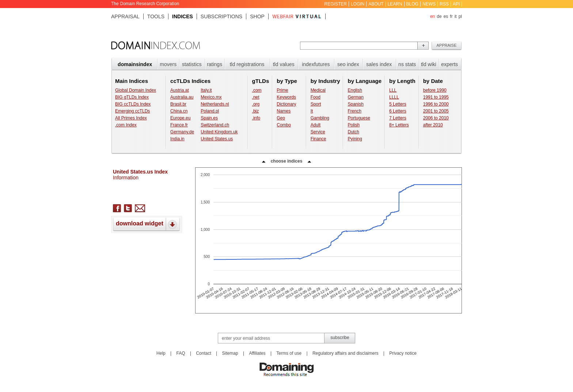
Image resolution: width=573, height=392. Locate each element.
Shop (257, 16)
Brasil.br (178, 104)
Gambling (320, 118)
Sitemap (230, 353)
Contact (203, 353)
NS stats (407, 64)
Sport (316, 104)
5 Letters (398, 104)
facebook (117, 208)
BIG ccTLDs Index (133, 104)
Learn (395, 4)
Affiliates (257, 353)
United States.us (217, 139)
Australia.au (182, 97)
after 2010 (433, 125)
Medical (318, 90)
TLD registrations (247, 64)
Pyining (355, 139)
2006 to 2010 (436, 118)
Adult (316, 125)
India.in (177, 139)
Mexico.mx (211, 97)
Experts (449, 64)
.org (256, 104)
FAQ (181, 353)
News (429, 4)
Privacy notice (403, 353)
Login (358, 4)
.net (256, 97)
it (456, 16)
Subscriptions (221, 16)
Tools (156, 16)
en (432, 16)
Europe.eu (180, 118)
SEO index (348, 64)
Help (161, 353)
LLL (393, 90)
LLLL (394, 97)
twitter (128, 208)
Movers (168, 64)
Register (336, 4)
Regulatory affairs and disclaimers (346, 353)
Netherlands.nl (215, 104)
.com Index (126, 125)
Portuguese (359, 118)
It (312, 111)
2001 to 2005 (436, 111)
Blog (412, 4)
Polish (354, 125)
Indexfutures (316, 64)
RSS (444, 4)
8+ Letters (399, 125)
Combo (284, 125)
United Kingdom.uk (219, 132)
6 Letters (398, 111)
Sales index (379, 64)
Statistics (192, 64)
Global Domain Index (136, 90)
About (376, 4)
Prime (282, 90)
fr (451, 16)
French (354, 111)
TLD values (284, 64)
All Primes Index (131, 118)
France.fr (179, 125)
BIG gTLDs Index (132, 97)
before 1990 (435, 90)
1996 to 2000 (436, 104)
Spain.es (209, 118)
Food (316, 97)
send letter (140, 208)
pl (460, 16)
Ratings (215, 64)
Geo (281, 118)
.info (256, 118)
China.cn (179, 111)
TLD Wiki (429, 64)
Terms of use (289, 353)
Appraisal (125, 16)
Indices (183, 16)
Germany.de (182, 132)
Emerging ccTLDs (132, 111)
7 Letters (398, 118)
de (439, 16)
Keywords (286, 97)
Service (318, 132)
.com (257, 90)
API (456, 4)
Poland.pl (210, 111)
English (355, 90)
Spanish (355, 104)
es (446, 16)
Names (284, 111)
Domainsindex (135, 64)
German (355, 97)
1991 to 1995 (436, 97)
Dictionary (286, 104)
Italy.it (206, 90)
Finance (318, 139)
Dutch (353, 132)
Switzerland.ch (215, 125)
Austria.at (180, 90)
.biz (256, 111)
